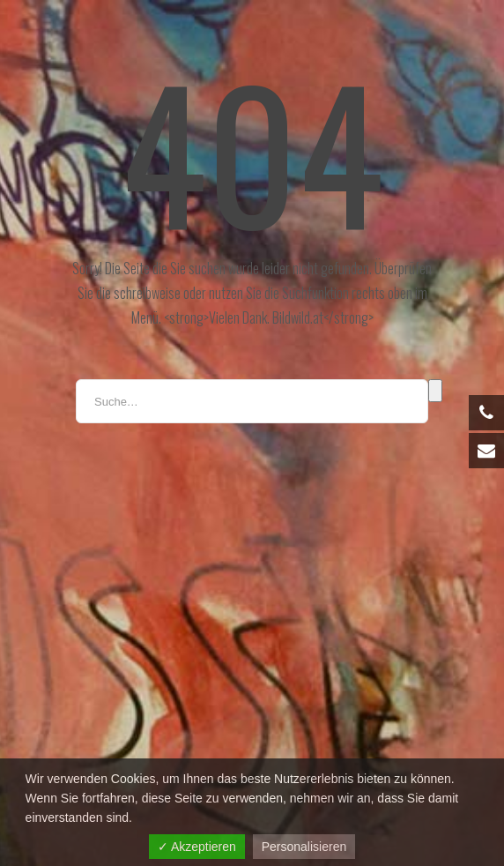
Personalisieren (304, 847)
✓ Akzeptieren (197, 847)
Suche (435, 391)
